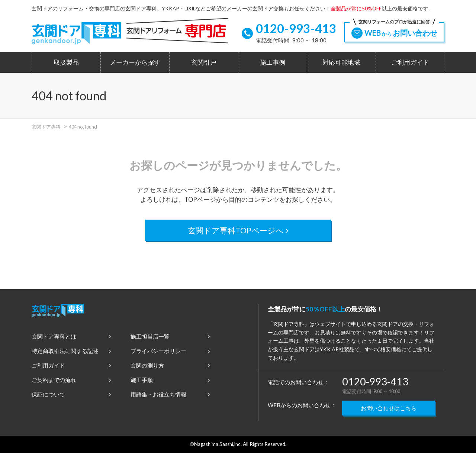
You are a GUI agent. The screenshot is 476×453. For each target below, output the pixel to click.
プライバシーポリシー (170, 351)
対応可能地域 (341, 62)
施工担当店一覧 (170, 336)
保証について (71, 394)
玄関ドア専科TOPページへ (238, 230)
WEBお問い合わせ (394, 30)
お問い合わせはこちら (389, 408)
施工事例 (273, 62)
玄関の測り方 (170, 365)
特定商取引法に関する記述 (71, 351)
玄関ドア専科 (46, 127)
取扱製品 (66, 62)
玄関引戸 (204, 62)
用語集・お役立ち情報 (170, 394)
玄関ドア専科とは (71, 336)
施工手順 (170, 380)
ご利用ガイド (410, 62)
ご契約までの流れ (71, 380)
